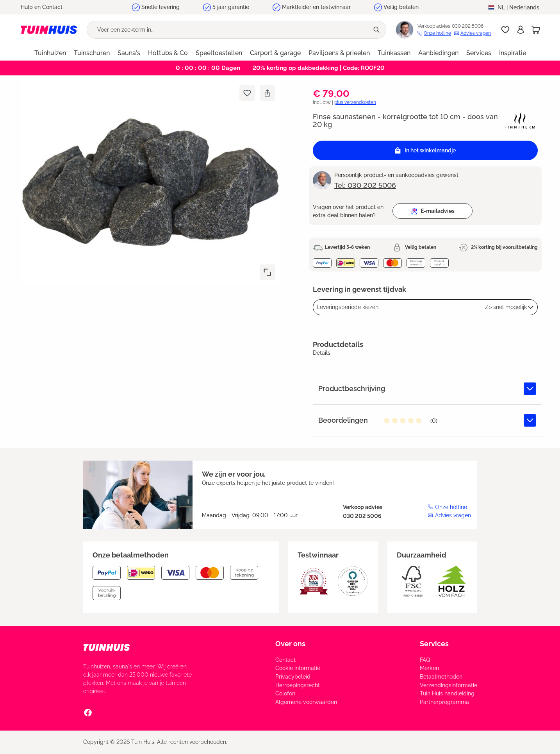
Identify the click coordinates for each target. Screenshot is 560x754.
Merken (429, 668)
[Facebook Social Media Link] (88, 712)
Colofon (285, 693)
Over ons (290, 644)
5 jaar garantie (231, 7)
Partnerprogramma (444, 702)
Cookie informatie (298, 668)
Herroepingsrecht (298, 685)
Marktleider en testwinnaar (316, 7)
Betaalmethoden (441, 677)
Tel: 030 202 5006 (365, 185)
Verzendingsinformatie (449, 685)
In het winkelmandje (425, 151)
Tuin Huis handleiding (447, 693)
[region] (147, 183)
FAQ (425, 660)
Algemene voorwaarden (306, 702)
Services (434, 644)
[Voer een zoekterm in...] (228, 30)
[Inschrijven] (521, 30)
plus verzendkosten (355, 102)
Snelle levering (161, 7)
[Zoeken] (377, 30)
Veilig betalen (401, 7)
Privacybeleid (293, 677)
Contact (285, 660)
